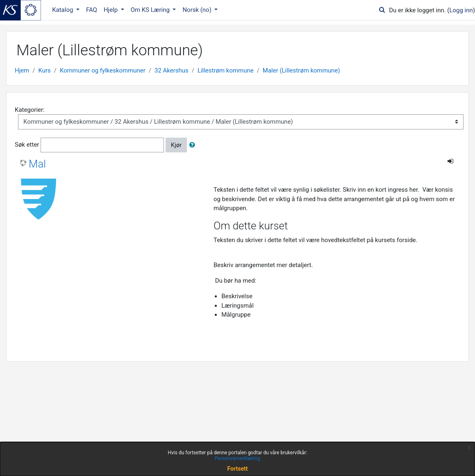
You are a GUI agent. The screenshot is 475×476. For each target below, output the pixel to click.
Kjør (176, 145)
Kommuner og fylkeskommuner (103, 70)
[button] (194, 145)
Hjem (22, 70)
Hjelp (111, 10)
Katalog (63, 10)
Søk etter (27, 145)
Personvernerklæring (237, 458)
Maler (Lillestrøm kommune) (301, 70)
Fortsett (238, 469)
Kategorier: (30, 110)
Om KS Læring (151, 10)
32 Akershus (172, 70)
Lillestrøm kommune (226, 70)
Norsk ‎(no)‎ (198, 10)
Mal (37, 164)
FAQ (92, 10)
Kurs (45, 70)
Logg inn (461, 10)
